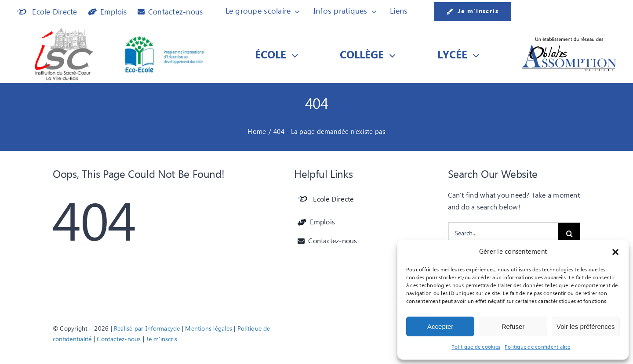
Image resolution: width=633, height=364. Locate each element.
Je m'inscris (162, 339)
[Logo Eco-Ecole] (165, 40)
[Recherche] (569, 234)
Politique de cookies (476, 347)
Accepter (440, 326)
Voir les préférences (586, 326)
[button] (615, 252)
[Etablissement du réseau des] (569, 39)
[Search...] (503, 234)
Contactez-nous (119, 339)
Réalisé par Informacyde (147, 329)
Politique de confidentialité (537, 347)
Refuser (513, 326)
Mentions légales (209, 329)
